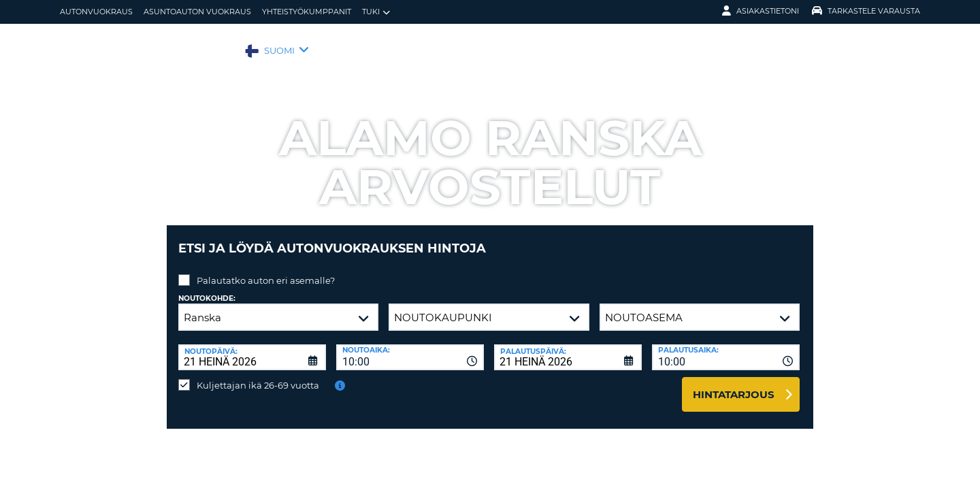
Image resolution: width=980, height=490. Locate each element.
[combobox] (410, 347)
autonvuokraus (96, 12)
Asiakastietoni (761, 11)
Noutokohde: (207, 288)
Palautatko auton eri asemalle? (266, 270)
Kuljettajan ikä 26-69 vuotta (258, 375)
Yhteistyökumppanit (307, 12)
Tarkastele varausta (866, 11)
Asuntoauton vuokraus (197, 12)
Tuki (376, 12)
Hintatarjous (734, 384)
